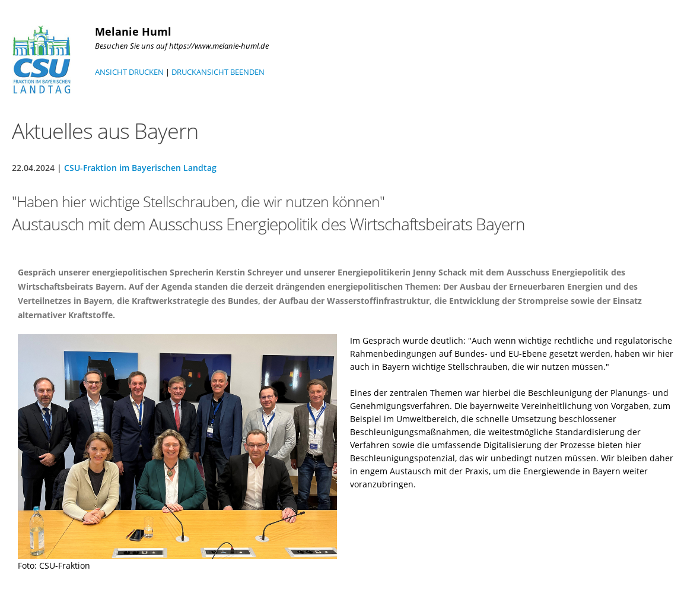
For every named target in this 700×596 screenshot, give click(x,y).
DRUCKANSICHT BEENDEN (218, 72)
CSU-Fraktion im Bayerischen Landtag (140, 168)
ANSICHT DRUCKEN (129, 72)
